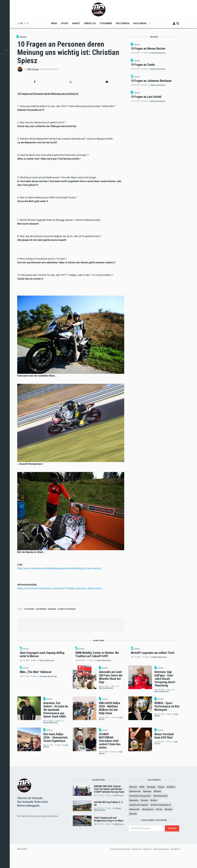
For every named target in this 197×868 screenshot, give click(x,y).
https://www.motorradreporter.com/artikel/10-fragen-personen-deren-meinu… (60, 588)
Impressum (137, 860)
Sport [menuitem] (65, 23)
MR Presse (33, 69)
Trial (162, 820)
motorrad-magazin (140, 815)
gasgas (161, 800)
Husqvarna (150, 820)
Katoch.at (147, 860)
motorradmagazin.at (163, 815)
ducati (134, 825)
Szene (23, 37)
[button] (35, 82)
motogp (154, 796)
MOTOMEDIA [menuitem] (123, 23)
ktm (143, 796)
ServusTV (136, 820)
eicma (146, 810)
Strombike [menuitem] (106, 23)
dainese (52, 609)
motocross (148, 800)
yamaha (135, 810)
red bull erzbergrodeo (141, 805)
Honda (172, 820)
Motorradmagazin (161, 860)
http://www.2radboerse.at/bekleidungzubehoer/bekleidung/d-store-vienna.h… (60, 568)
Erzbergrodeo (163, 805)
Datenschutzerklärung (120, 860)
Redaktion (175, 860)
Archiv (134, 796)
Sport (164, 796)
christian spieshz (67, 609)
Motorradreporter (162, 58)
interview (41, 609)
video (156, 810)
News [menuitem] (54, 23)
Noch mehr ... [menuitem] (141, 24)
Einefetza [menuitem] (90, 23)
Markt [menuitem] (76, 23)
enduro (134, 800)
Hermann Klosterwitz (52, 690)
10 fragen (30, 609)
